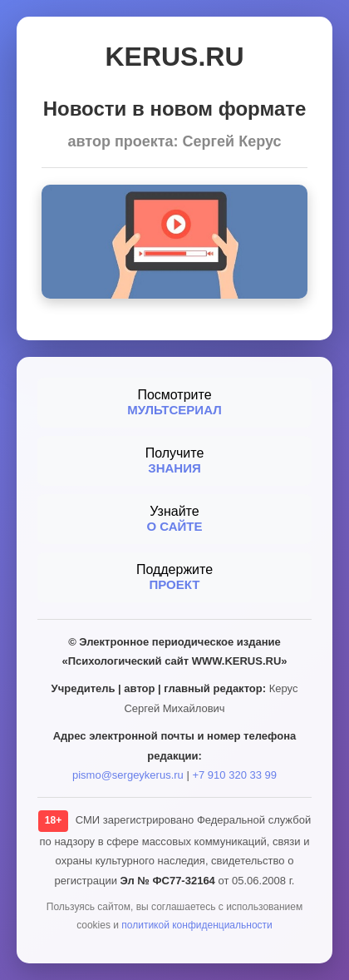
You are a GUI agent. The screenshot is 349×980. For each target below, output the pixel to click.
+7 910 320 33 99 (234, 775)
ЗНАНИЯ (174, 468)
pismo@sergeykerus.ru (128, 775)
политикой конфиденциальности (197, 925)
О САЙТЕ (174, 526)
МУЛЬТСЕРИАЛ (174, 410)
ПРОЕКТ (175, 584)
